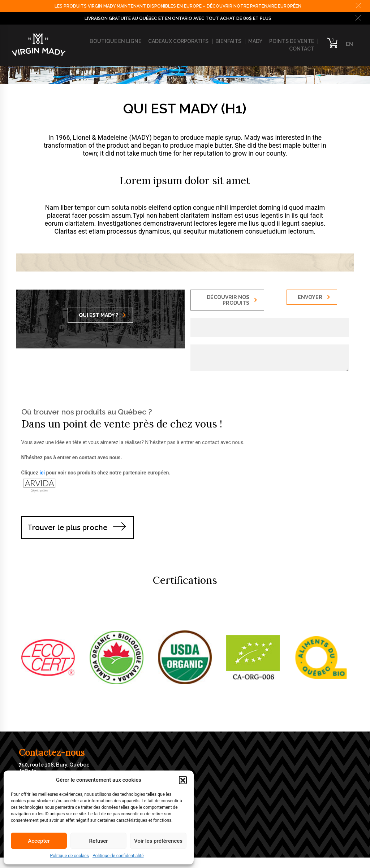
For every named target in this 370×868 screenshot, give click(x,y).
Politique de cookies (70, 856)
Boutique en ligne (115, 41)
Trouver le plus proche (68, 528)
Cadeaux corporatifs (178, 41)
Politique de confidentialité (118, 856)
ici (42, 473)
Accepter (39, 841)
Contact (302, 49)
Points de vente (292, 41)
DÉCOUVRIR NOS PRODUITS (232, 300)
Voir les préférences (158, 841)
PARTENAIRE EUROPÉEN (276, 6)
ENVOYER (314, 297)
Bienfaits (228, 41)
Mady (255, 41)
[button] (183, 780)
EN (349, 44)
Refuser (98, 841)
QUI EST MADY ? (102, 315)
